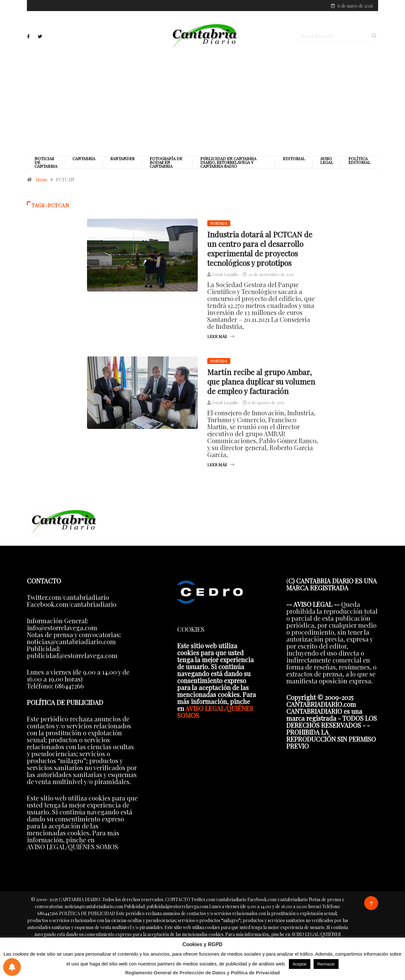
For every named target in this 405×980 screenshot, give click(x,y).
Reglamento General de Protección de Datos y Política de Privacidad (203, 973)
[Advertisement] (202, 104)
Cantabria (84, 161)
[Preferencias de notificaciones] (12, 967)
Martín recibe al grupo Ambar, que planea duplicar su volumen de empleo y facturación (261, 384)
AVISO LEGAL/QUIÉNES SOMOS (215, 714)
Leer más (221, 339)
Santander (122, 161)
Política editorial (359, 163)
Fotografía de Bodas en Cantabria (166, 165)
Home (42, 182)
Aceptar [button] (300, 964)
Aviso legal (327, 163)
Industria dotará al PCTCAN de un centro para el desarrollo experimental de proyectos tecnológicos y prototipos (260, 251)
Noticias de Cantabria (46, 165)
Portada (219, 226)
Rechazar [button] (326, 964)
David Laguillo (225, 277)
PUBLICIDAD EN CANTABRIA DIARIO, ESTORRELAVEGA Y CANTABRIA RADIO (228, 165)
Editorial (294, 161)
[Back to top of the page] (371, 906)
